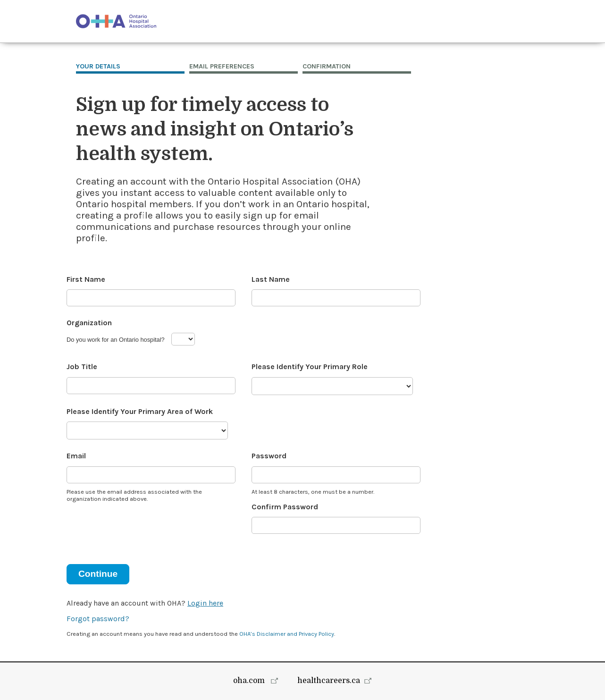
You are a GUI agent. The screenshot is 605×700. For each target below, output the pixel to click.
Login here (205, 603)
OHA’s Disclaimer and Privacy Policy (287, 634)
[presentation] (138, 527)
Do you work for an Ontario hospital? (116, 340)
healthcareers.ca (329, 681)
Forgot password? (98, 619)
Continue (98, 574)
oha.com (250, 681)
